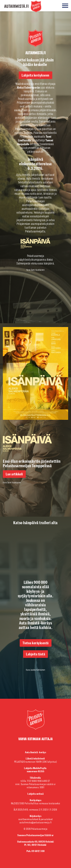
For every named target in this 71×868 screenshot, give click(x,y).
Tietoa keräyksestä (36, 643)
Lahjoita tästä (35, 654)
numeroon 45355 (35, 770)
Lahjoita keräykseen (35, 75)
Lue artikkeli (14, 474)
